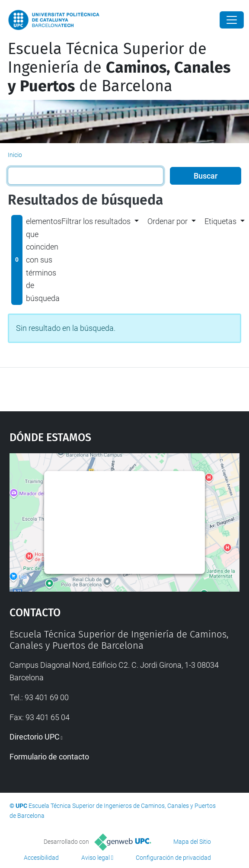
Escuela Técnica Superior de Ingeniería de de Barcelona (119, 67)
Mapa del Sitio (192, 842)
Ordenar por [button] (168, 221)
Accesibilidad (41, 858)
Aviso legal (96, 858)
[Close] (232, 20)
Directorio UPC (35, 737)
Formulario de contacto (49, 757)
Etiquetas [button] (220, 221)
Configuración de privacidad (173, 858)
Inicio (15, 155)
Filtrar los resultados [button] (96, 221)
